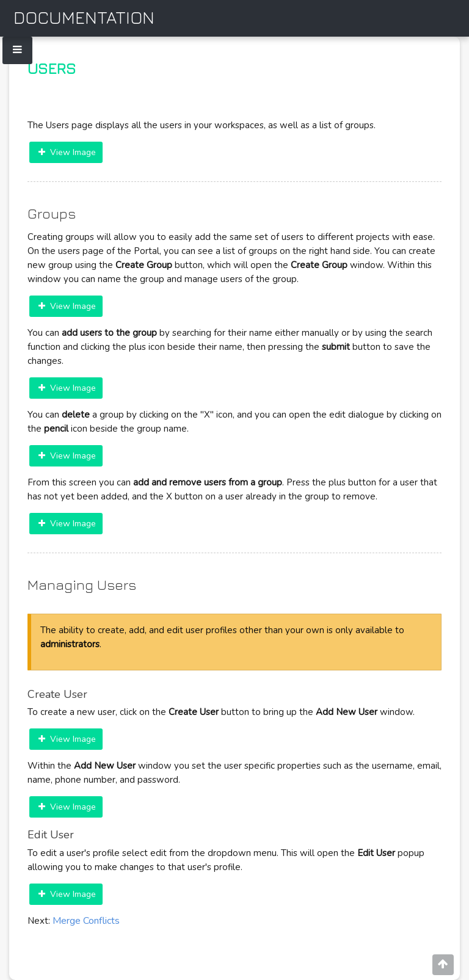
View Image (67, 152)
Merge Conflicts (86, 921)
